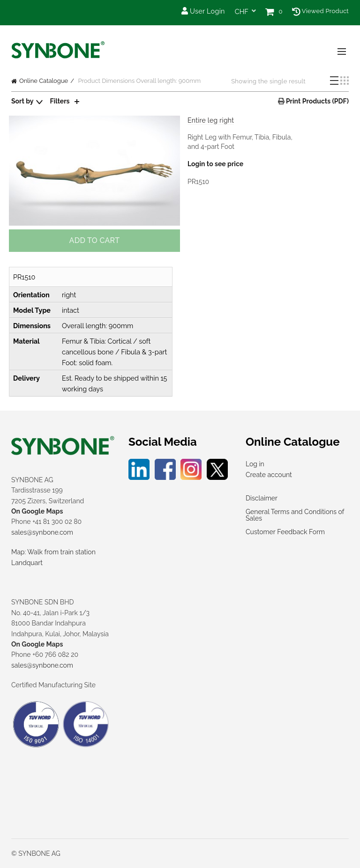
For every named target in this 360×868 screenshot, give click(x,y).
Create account (269, 475)
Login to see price (215, 164)
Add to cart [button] (95, 240)
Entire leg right (211, 120)
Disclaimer (262, 498)
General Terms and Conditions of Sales (295, 515)
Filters (60, 101)
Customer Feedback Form (285, 532)
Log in (255, 464)
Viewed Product (320, 11)
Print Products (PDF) (317, 101)
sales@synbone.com (42, 532)
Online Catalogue (44, 81)
